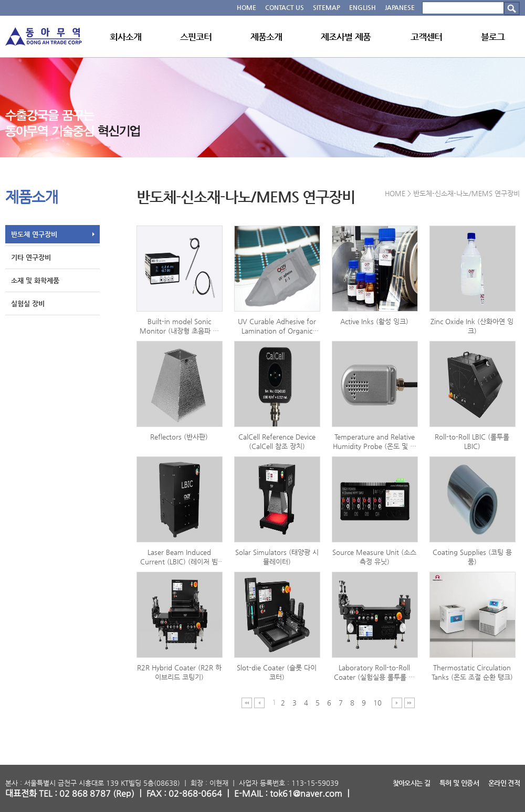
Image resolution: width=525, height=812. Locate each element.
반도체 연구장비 (34, 234)
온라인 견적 (504, 783)
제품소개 (266, 37)
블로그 (493, 37)
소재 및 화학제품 (35, 280)
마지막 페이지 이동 (409, 703)
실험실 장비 (28, 303)
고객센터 (427, 37)
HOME (246, 7)
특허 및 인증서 (459, 783)
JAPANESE (400, 7)
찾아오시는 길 (411, 783)
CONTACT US (285, 7)
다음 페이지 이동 (397, 703)
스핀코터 (196, 37)
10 (377, 703)
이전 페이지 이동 (260, 703)
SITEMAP (327, 7)
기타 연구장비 (31, 257)
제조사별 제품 (346, 37)
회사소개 (126, 37)
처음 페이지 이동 (247, 703)
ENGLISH (363, 7)
